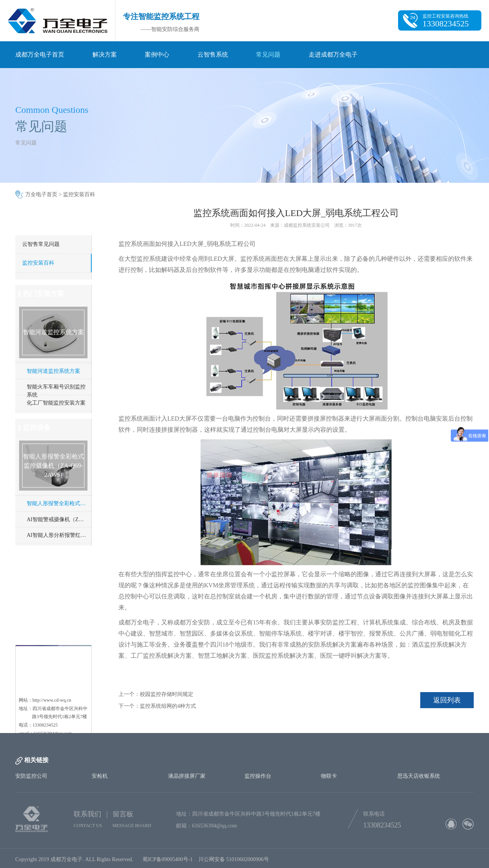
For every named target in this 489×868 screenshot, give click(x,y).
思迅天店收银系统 (419, 776)
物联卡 (329, 776)
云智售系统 (213, 54)
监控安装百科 (79, 194)
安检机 (100, 776)
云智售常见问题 (41, 244)
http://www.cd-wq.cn (52, 660)
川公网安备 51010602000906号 (235, 863)
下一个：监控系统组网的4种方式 (157, 706)
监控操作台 (258, 776)
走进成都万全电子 (333, 54)
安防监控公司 (31, 776)
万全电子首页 (41, 194)
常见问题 (268, 54)
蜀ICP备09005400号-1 (168, 863)
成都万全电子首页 (40, 54)
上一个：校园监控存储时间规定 (156, 694)
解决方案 (105, 54)
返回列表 (447, 700)
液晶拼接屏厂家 (187, 776)
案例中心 (157, 54)
